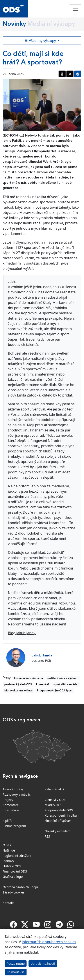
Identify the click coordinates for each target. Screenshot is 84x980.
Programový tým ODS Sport (55, 690)
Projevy (8, 800)
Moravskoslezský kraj (18, 690)
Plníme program (14, 826)
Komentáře (11, 805)
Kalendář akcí (54, 789)
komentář (42, 684)
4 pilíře (8, 821)
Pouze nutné (16, 964)
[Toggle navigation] (75, 9)
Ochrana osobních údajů (20, 887)
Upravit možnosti (43, 964)
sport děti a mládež (66, 684)
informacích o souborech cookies (49, 942)
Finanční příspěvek (58, 821)
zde (11, 282)
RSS (47, 836)
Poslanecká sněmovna (28, 678)
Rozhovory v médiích (18, 794)
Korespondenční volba (61, 815)
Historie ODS (12, 866)
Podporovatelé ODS (59, 810)
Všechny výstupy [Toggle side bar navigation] (41, 41)
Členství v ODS (55, 800)
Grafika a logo (13, 877)
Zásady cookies (13, 892)
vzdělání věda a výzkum (63, 678)
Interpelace (11, 810)
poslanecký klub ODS (18, 684)
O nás (7, 845)
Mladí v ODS (54, 805)
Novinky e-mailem (58, 831)
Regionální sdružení (17, 856)
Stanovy (8, 861)
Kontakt (8, 903)
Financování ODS (15, 871)
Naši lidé (9, 850)
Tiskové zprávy (13, 789)
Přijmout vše (16, 972)
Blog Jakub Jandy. (22, 633)
